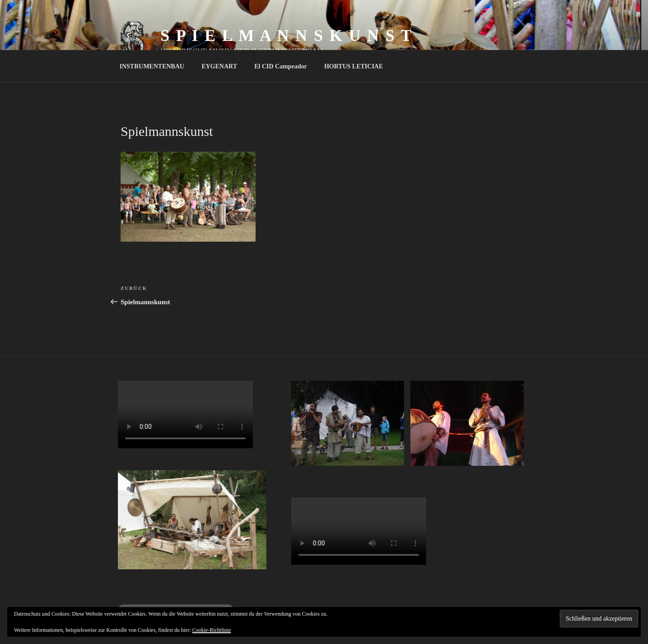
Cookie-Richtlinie (211, 630)
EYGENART (219, 66)
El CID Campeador (281, 66)
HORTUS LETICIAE (353, 66)
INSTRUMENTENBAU (152, 66)
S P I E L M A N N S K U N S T (286, 36)
